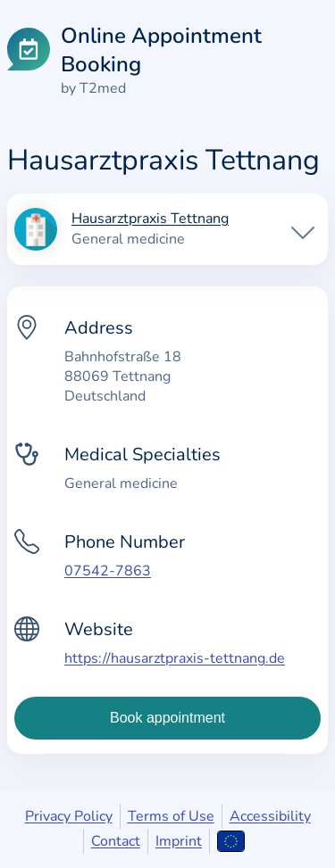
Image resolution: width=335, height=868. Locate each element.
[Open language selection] (231, 841)
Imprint (179, 841)
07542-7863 (108, 571)
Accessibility (270, 816)
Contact (116, 841)
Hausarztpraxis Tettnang (150, 219)
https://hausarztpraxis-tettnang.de (175, 658)
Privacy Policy (69, 816)
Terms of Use (171, 816)
